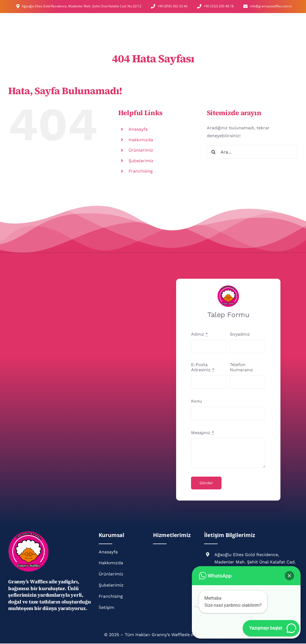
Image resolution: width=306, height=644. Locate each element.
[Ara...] (252, 152)
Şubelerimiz (141, 161)
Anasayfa (138, 129)
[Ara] (214, 152)
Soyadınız (240, 334)
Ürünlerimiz (141, 150)
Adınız (199, 334)
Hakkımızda (141, 140)
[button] (289, 576)
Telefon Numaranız (241, 367)
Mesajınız (203, 433)
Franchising (141, 171)
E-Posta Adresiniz (203, 367)
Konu (196, 401)
